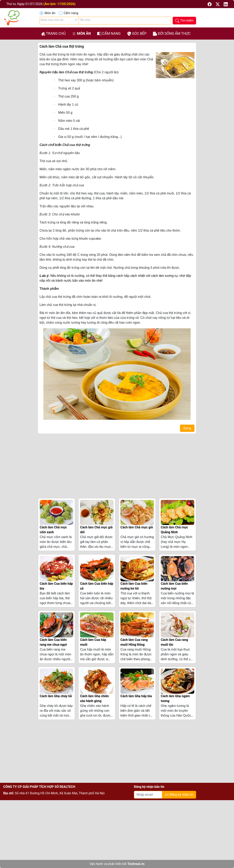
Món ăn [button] (81, 34)
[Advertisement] (117, 465)
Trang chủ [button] (53, 34)
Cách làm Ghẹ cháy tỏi (56, 696)
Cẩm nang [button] (109, 34)
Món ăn (50, 13)
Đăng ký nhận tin (179, 795)
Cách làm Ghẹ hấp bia (136, 696)
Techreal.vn (136, 864)
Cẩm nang (71, 13)
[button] (210, 4)
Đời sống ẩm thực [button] (172, 34)
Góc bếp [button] (137, 34)
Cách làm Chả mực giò (137, 527)
